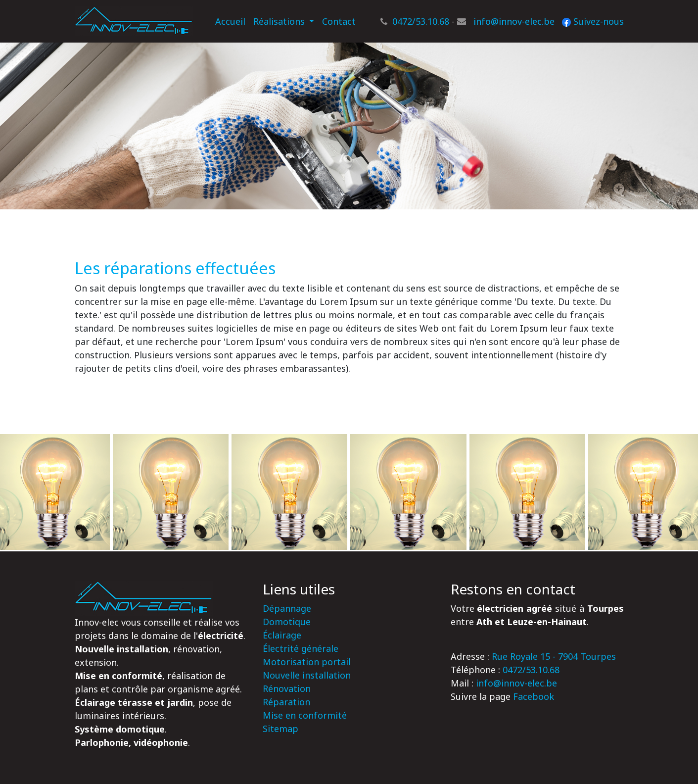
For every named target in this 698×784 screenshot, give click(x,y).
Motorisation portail (307, 662)
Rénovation (287, 688)
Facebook (534, 696)
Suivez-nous (593, 21)
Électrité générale (301, 648)
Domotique (287, 622)
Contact (339, 21)
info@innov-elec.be (514, 21)
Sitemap (280, 729)
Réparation (286, 702)
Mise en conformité (305, 715)
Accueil (232, 21)
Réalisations (280, 21)
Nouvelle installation (307, 675)
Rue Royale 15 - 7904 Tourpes (554, 656)
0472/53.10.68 (421, 21)
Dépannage (287, 608)
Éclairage (282, 635)
